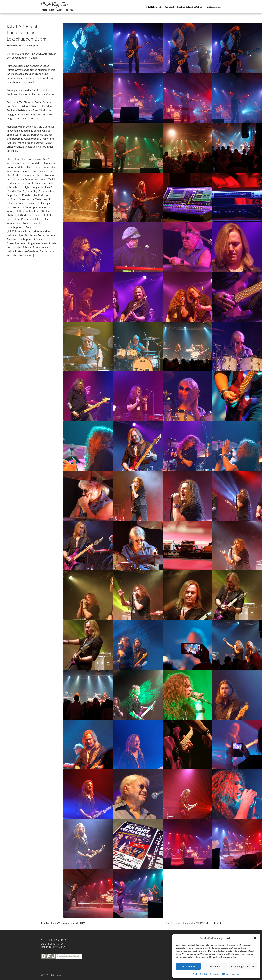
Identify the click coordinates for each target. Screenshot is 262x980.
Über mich (214, 7)
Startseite (154, 7)
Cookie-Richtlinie (200, 974)
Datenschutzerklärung (219, 974)
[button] (255, 938)
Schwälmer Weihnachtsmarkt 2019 (64, 923)
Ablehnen (215, 966)
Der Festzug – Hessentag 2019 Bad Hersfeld (192, 923)
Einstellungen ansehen (243, 966)
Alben (169, 7)
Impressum (235, 974)
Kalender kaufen (190, 7)
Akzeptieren (188, 966)
